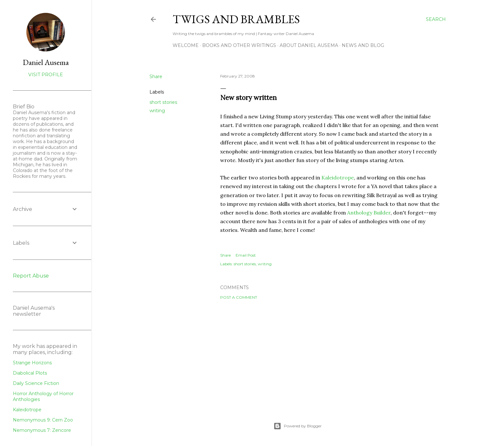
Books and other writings (239, 45)
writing (157, 111)
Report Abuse (31, 276)
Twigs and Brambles (236, 19)
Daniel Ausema (46, 62)
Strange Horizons (32, 363)
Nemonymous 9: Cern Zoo (43, 420)
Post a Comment (239, 297)
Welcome (186, 45)
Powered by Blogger (298, 426)
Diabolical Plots (30, 373)
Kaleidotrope (338, 177)
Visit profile (46, 75)
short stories (163, 102)
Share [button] (156, 77)
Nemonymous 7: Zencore (42, 430)
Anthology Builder (369, 213)
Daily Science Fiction (36, 383)
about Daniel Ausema (309, 45)
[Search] (436, 19)
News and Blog (363, 45)
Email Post (246, 255)
